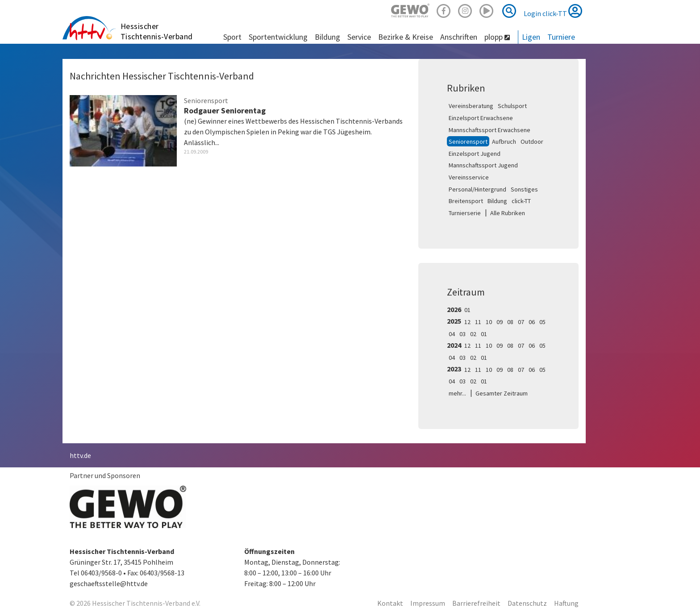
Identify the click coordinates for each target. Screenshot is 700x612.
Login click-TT (553, 11)
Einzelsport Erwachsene (481, 118)
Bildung (497, 201)
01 (467, 310)
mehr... (457, 393)
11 (478, 322)
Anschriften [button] (459, 37)
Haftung (566, 603)
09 (500, 322)
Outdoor (532, 142)
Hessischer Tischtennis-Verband (157, 31)
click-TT (521, 201)
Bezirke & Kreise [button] (406, 37)
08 (510, 322)
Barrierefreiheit (476, 603)
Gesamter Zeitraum (502, 393)
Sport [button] (232, 37)
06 (532, 322)
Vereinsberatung (471, 106)
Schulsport (512, 106)
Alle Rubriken (508, 213)
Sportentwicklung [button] (278, 37)
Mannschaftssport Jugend (483, 165)
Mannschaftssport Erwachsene (490, 130)
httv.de (80, 455)
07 (521, 322)
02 (473, 334)
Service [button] (359, 37)
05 (542, 322)
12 (467, 322)
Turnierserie (465, 213)
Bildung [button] (327, 37)
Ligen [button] (531, 37)
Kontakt (390, 603)
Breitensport (466, 201)
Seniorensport (468, 142)
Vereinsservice (469, 177)
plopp (497, 37)
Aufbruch (504, 142)
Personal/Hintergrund (477, 189)
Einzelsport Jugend (475, 154)
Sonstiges (524, 189)
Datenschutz (527, 603)
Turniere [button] (561, 37)
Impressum (428, 603)
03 (462, 334)
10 (489, 322)
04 (452, 334)
